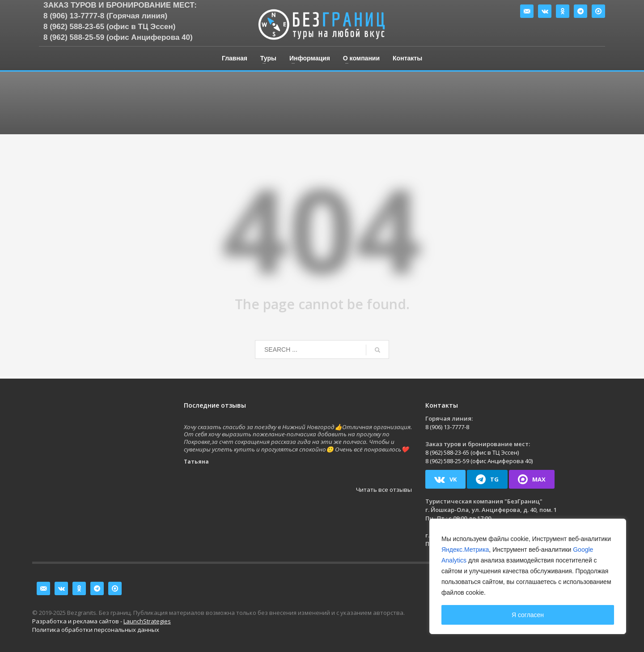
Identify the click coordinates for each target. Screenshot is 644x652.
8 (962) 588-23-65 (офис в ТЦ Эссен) (109, 27)
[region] (528, 576)
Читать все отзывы (384, 490)
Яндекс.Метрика (465, 550)
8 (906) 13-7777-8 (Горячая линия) (105, 16)
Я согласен (528, 615)
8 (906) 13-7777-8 (447, 427)
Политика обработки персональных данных (96, 630)
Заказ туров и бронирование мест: (120, 5)
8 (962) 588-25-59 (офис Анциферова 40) (118, 37)
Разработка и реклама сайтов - (102, 621)
